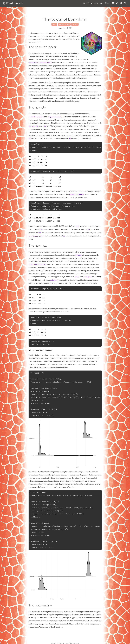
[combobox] (125, 3)
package (75, 24)
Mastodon (4, 8)
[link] (90, 3)
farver (54, 24)
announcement (64, 24)
